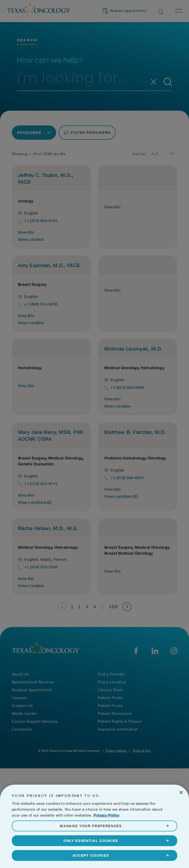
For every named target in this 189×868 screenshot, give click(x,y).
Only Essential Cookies (91, 852)
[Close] (181, 804)
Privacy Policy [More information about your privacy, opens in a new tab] (106, 827)
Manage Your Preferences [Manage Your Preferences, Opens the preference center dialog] (91, 838)
